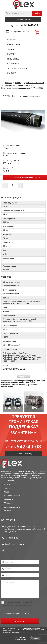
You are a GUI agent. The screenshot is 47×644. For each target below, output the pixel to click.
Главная (11, 40)
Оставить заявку (23, 20)
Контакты (12, 73)
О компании (13, 45)
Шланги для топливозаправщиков (15, 88)
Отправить (20, 621)
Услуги (11, 49)
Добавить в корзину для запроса (27, 178)
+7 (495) (27, 25)
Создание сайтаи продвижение (21, 638)
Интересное (13, 59)
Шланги (18, 83)
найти (37, 13)
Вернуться (24, 376)
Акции (7, 492)
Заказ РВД (8, 499)
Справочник (13, 64)
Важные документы (12, 507)
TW (34, 88)
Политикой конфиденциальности (17, 605)
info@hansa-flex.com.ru (22, 32)
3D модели (8, 503)
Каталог (11, 54)
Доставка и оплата (17, 68)
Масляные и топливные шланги (17, 85)
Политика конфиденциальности (32, 630)
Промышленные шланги (34, 83)
